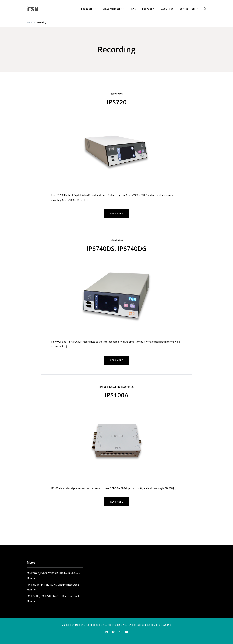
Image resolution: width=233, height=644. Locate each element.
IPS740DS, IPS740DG (116, 248)
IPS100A (116, 395)
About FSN (167, 9)
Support (147, 9)
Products (87, 9)
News (133, 9)
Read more (116, 214)
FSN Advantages (111, 9)
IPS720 (117, 102)
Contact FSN (187, 9)
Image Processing (110, 387)
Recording (117, 94)
